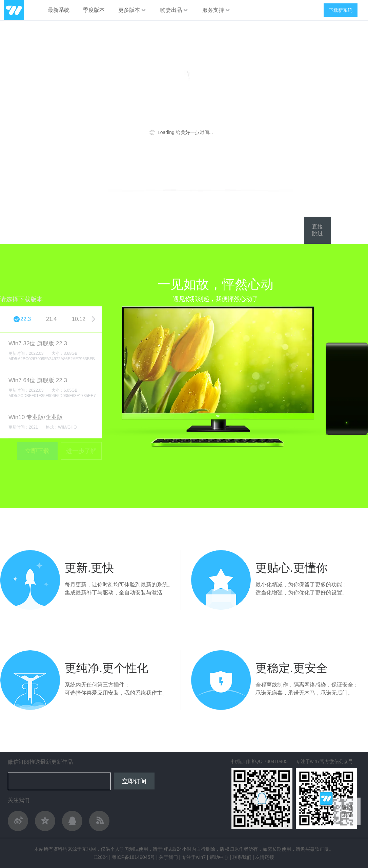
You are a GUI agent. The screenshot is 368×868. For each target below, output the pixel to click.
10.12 (79, 319)
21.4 (51, 319)
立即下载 (37, 451)
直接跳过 (318, 230)
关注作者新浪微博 (18, 821)
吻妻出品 (175, 10)
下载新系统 (341, 10)
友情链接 (265, 857)
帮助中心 (219, 857)
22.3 (26, 319)
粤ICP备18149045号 (134, 857)
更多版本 (132, 10)
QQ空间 (45, 821)
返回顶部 (347, 811)
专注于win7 (194, 857)
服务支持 (217, 10)
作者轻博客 (99, 821)
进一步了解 (81, 451)
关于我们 (168, 857)
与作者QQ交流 (72, 821)
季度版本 (94, 10)
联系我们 (242, 857)
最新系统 (59, 10)
